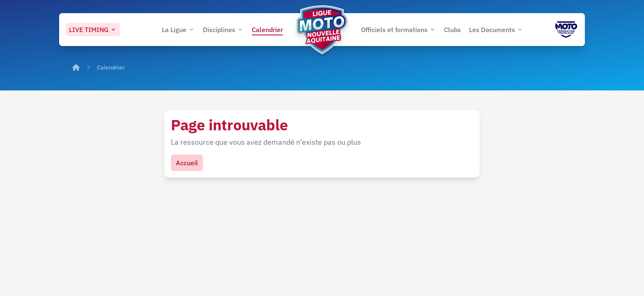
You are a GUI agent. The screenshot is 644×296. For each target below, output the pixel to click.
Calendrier (111, 67)
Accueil (187, 163)
